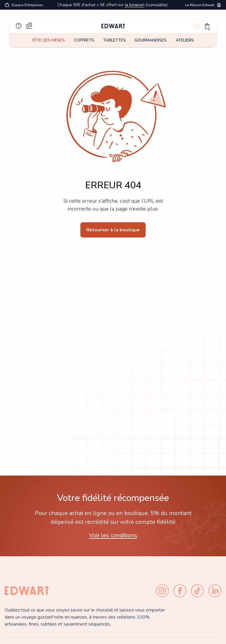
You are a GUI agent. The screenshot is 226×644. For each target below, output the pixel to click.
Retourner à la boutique (113, 230)
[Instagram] (162, 591)
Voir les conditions (113, 535)
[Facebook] (180, 591)
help (19, 26)
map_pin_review (29, 26)
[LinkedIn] (215, 591)
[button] (207, 26)
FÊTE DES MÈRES (49, 40)
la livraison (135, 5)
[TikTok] (197, 591)
